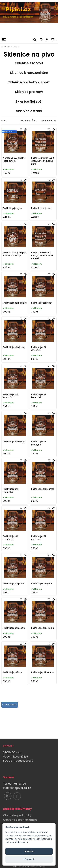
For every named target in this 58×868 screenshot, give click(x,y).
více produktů (10, 705)
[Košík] (55, 39)
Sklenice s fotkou (29, 63)
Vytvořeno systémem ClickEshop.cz (29, 866)
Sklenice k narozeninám (29, 73)
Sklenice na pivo (9, 46)
